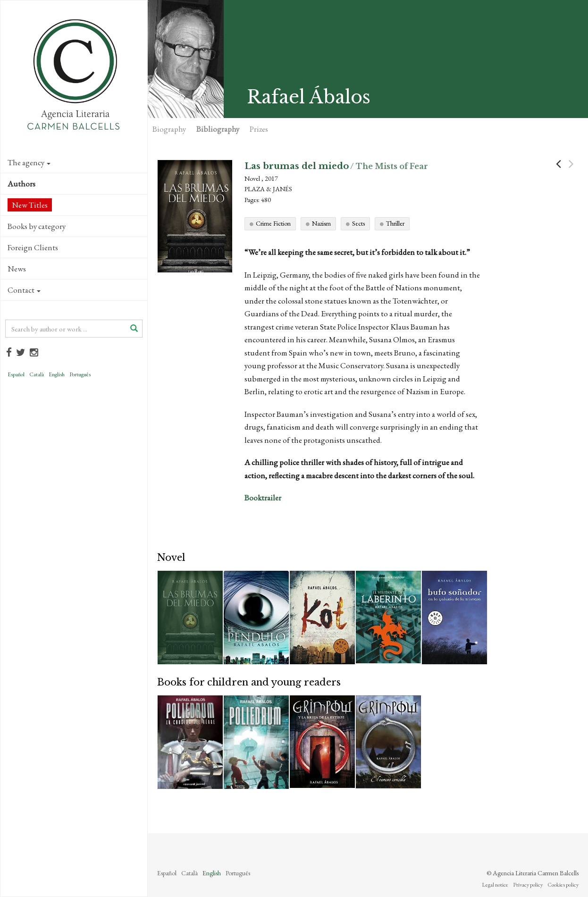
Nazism (321, 223)
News (17, 269)
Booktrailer (264, 498)
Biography (169, 129)
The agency (29, 162)
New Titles (30, 205)
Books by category (37, 226)
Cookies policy (563, 885)
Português (80, 374)
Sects (358, 223)
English (57, 374)
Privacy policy (528, 885)
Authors (21, 184)
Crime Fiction (273, 223)
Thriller (395, 223)
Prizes (259, 129)
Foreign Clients (33, 247)
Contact (24, 290)
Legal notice (495, 885)
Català (37, 374)
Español (16, 374)
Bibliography (218, 129)
